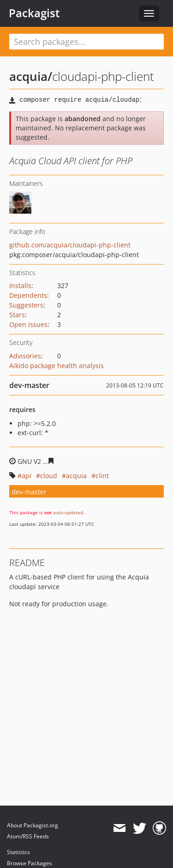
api (27, 476)
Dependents (28, 295)
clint (102, 476)
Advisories (25, 356)
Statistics (18, 852)
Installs (20, 286)
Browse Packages (30, 863)
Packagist (34, 13)
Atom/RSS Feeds (28, 836)
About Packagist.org (33, 825)
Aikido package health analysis (57, 366)
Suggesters (26, 305)
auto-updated (68, 512)
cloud (49, 476)
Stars (17, 315)
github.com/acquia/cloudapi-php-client (70, 245)
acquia (76, 476)
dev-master (29, 492)
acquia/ (31, 76)
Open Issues (28, 324)
